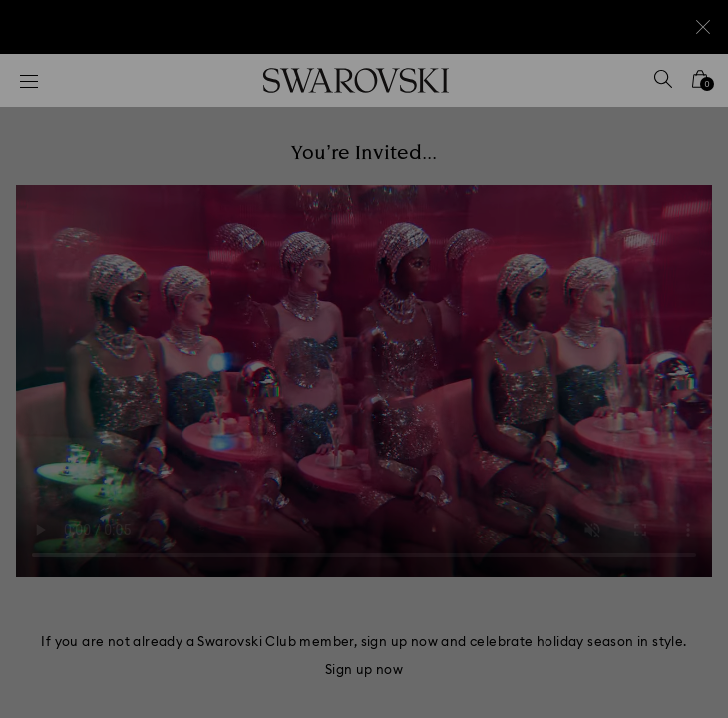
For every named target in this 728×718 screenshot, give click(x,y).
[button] (685, 90)
